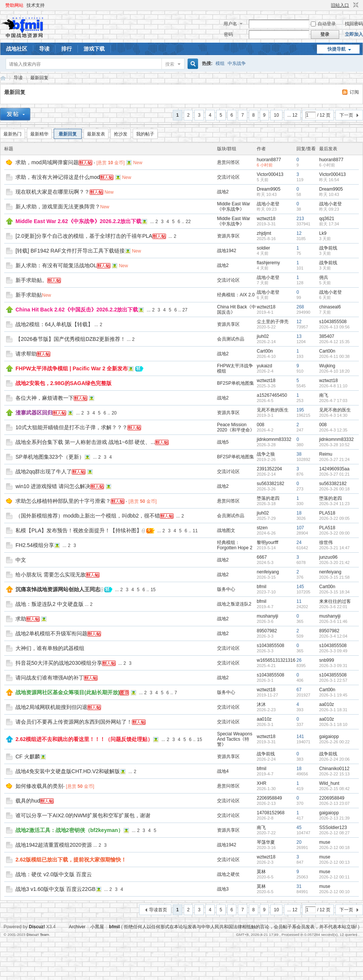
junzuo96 (328, 557)
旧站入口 (340, 5)
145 (300, 587)
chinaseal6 (330, 307)
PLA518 (327, 513)
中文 (21, 560)
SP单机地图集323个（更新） (50, 457)
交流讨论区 (228, 177)
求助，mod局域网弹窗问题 (47, 162)
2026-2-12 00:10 (334, 892)
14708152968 (271, 813)
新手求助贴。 (31, 280)
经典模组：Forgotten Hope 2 (235, 545)
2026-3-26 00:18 (334, 489)
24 (299, 542)
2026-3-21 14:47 (334, 548)
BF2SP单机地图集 (236, 383)
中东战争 (237, 63)
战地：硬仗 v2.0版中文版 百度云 (54, 874)
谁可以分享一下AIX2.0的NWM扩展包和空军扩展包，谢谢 (83, 815)
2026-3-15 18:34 (334, 592)
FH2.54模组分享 (35, 545)
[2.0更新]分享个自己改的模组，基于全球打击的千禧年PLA (84, 236)
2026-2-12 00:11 (334, 877)
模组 (220, 63)
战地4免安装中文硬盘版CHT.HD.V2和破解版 (68, 771)
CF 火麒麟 (28, 757)
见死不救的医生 (273, 410)
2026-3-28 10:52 (334, 445)
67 (299, 690)
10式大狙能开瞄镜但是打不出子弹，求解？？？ (71, 427)
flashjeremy (268, 263)
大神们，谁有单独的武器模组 (50, 648)
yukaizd (264, 366)
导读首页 (158, 910)
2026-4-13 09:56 (334, 327)
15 (153, 590)
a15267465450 (272, 395)
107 (300, 528)
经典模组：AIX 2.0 (236, 295)
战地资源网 (3, 78)
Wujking (327, 366)
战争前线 (328, 248)
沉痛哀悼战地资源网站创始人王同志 (58, 589)
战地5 (223, 442)
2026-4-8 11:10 (333, 386)
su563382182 (271, 484)
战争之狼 (266, 454)
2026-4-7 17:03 (333, 401)
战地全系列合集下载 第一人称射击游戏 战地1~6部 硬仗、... (85, 442)
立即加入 (354, 34)
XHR (261, 783)
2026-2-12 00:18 (334, 847)
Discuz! (37, 927)
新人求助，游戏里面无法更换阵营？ (58, 206)
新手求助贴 (29, 295)
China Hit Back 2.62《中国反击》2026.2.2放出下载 (77, 310)
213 (300, 219)
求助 (21, 619)
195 (300, 410)
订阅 (354, 92)
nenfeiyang (268, 572)
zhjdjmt (264, 233)
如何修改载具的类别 (39, 786)
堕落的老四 (268, 498)
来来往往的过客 (335, 601)
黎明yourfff (268, 542)
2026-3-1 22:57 (333, 680)
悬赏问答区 (228, 162)
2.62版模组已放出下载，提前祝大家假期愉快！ (71, 860)
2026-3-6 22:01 (333, 607)
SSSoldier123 (333, 827)
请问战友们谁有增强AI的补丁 (50, 678)
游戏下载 (94, 49)
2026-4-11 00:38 (334, 356)
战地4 (223, 771)
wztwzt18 (266, 219)
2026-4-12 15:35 (334, 342)
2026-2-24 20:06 (334, 759)
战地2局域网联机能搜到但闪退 (51, 707)
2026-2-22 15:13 (334, 774)
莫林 (261, 872)
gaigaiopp (329, 737)
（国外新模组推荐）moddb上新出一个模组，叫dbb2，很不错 (88, 516)
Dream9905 (269, 189)
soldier (263, 248)
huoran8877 (269, 160)
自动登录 (323, 24)
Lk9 (323, 233)
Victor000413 (270, 174)
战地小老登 (268, 204)
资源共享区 (228, 236)
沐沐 (261, 704)
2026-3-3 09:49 (333, 651)
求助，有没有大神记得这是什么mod (58, 177)
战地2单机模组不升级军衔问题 (51, 633)
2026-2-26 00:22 (334, 742)
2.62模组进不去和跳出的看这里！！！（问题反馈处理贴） (84, 739)
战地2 (223, 192)
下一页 (346, 115)
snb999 (327, 660)
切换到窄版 (355, 5)
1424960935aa (334, 469)
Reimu (326, 454)
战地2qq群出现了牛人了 (44, 472)
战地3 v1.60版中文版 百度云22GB (56, 889)
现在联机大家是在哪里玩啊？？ (53, 192)
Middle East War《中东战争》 (234, 206)
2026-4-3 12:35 (333, 430)
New (138, 163)
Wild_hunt (329, 783)
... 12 (292, 115)
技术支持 (36, 5)
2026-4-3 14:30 (333, 415)
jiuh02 (263, 336)
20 (114, 413)
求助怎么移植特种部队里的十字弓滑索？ (63, 501)
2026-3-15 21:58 (334, 577)
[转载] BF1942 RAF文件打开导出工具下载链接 (70, 251)
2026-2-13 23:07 (334, 803)
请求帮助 (26, 354)
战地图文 (226, 530)
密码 (228, 34)
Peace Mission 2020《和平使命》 (236, 427)
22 (188, 222)
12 (299, 233)
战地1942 (227, 251)
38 (299, 454)
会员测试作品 (231, 339)
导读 (44, 49)
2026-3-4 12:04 (333, 636)
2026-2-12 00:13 (334, 862)
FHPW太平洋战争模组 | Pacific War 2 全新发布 (72, 368)
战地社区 (17, 49)
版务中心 (226, 589)
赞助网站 (14, 5)
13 (299, 336)
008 (261, 425)
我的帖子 (145, 134)
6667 (262, 557)
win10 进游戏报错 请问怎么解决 (53, 486)
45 (299, 827)
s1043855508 (333, 322)
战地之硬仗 (228, 874)
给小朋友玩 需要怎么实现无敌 (51, 575)
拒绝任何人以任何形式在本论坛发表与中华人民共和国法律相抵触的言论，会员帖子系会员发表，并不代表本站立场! (240, 927)
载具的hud (28, 801)
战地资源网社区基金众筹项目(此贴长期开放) (67, 692)
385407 (327, 336)
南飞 (324, 395)
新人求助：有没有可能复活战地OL (56, 265)
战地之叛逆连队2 (234, 604)
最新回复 (39, 78)
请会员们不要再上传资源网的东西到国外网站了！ (74, 722)
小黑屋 (97, 927)
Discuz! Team (38, 935)
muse (325, 842)
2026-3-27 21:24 (334, 459)
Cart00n (265, 351)
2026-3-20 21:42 (334, 562)
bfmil (261, 587)
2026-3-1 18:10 (333, 724)
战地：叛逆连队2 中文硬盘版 (50, 604)
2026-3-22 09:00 (334, 533)
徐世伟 (326, 542)
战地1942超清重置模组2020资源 (54, 845)
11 (195, 531)
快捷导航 (337, 49)
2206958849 (269, 798)
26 (299, 660)
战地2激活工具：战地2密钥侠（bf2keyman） (69, 830)
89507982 (267, 631)
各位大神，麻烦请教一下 (45, 398)
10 (276, 115)
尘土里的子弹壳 (273, 322)
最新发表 (96, 134)
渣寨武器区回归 (34, 413)
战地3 (223, 889)
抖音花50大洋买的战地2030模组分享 (59, 663)
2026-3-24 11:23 (334, 504)
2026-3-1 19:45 (333, 695)
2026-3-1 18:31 (333, 710)
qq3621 (327, 219)
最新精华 (39, 134)
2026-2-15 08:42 (334, 789)
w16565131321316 (276, 660)
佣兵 (324, 277)
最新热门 (12, 134)
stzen (262, 528)
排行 (67, 49)
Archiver (77, 927)
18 (299, 513)
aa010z (327, 704)
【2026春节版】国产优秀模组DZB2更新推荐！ (71, 339)
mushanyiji (268, 616)
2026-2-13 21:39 (334, 818)
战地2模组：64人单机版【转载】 (54, 324)
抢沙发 (121, 134)
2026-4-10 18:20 (334, 371)
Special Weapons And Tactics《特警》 (235, 739)
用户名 (230, 24)
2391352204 (269, 469)
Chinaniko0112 (334, 769)
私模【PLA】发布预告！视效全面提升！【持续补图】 (79, 530)
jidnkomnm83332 (274, 439)
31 (299, 886)
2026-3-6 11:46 (333, 621)
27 (185, 310)
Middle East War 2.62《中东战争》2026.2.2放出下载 (78, 221)
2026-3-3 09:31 (333, 666)
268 (300, 307)
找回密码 (354, 24)
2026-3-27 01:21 (334, 474)
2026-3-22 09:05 (334, 518)
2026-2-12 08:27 (334, 833)
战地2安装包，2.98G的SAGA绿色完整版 (64, 383)
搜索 (170, 64)
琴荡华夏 (266, 842)
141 (300, 737)
